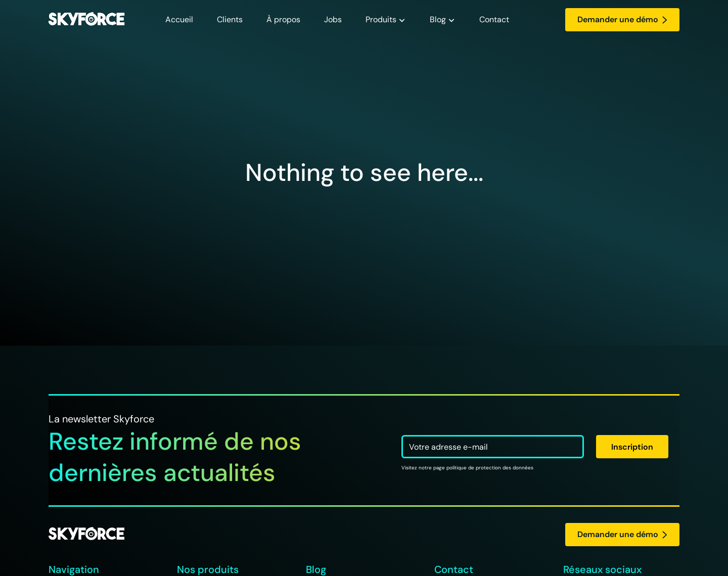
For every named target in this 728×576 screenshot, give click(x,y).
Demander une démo (622, 19)
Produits (381, 19)
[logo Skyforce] (86, 534)
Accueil (179, 19)
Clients (230, 19)
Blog (438, 19)
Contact (494, 19)
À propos (283, 19)
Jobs (333, 19)
